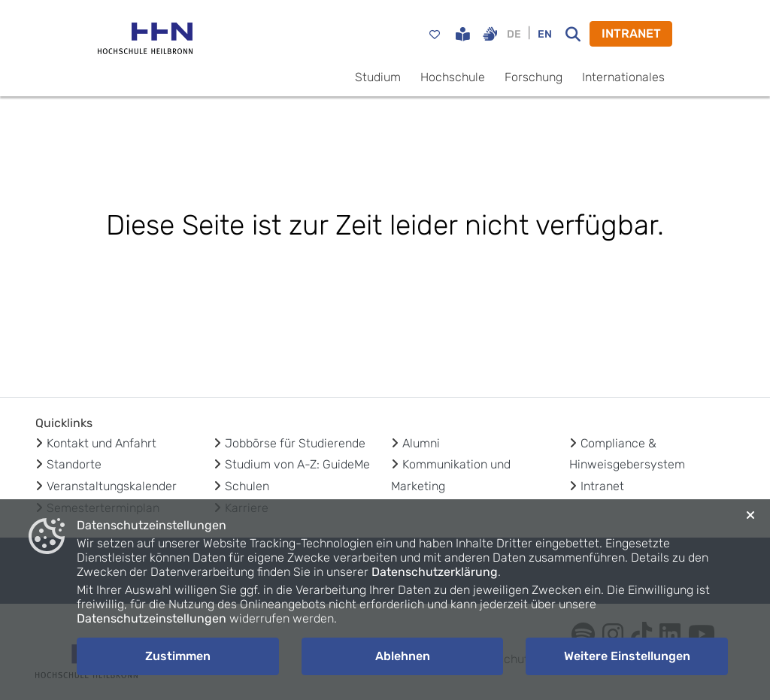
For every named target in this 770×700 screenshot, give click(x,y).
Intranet (602, 486)
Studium (378, 77)
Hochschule (453, 77)
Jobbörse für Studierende (295, 443)
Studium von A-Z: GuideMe (297, 464)
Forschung (534, 77)
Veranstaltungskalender (112, 486)
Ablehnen (403, 656)
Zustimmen (178, 656)
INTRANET (631, 33)
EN (545, 34)
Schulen (247, 486)
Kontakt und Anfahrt (102, 443)
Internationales (623, 77)
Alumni (421, 443)
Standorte (74, 464)
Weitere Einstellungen (627, 656)
